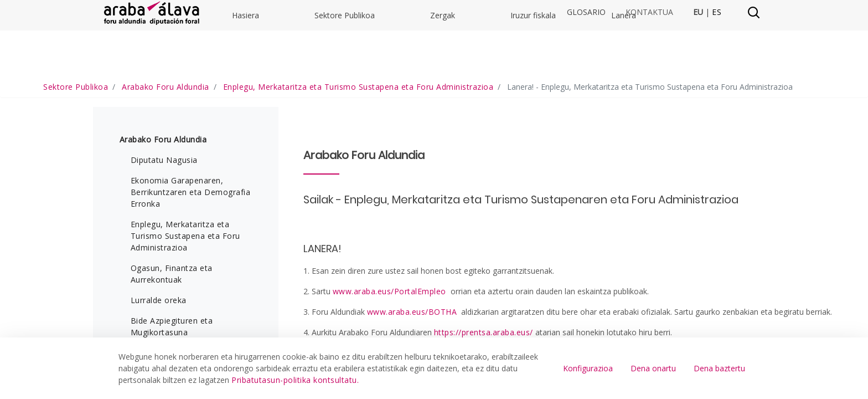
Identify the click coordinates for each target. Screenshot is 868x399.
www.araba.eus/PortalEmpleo (389, 321)
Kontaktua (649, 12)
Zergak (443, 94)
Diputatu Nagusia (164, 190)
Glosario (586, 12)
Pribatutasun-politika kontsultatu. (295, 380)
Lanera (624, 94)
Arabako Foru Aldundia (163, 169)
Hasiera (246, 94)
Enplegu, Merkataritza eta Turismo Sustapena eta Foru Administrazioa (185, 266)
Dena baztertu (719, 368)
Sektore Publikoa (345, 94)
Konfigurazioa (588, 368)
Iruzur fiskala (533, 94)
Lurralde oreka (159, 330)
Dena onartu (653, 368)
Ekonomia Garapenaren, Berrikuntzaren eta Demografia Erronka (191, 222)
